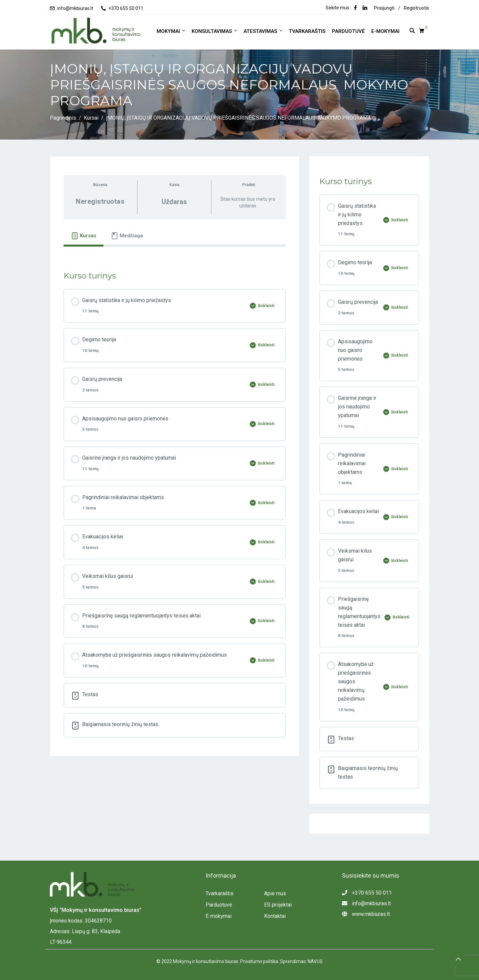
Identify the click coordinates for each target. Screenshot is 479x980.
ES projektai (278, 905)
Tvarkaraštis (307, 31)
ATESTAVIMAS (263, 31)
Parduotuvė (348, 31)
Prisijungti (384, 8)
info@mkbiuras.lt (75, 8)
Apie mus (275, 893)
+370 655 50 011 (126, 8)
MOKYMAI (171, 31)
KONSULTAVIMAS (215, 31)
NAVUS (315, 961)
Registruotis (416, 8)
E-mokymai (385, 31)
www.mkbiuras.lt (366, 914)
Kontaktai (275, 916)
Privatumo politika (259, 961)
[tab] (83, 236)
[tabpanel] (175, 254)
